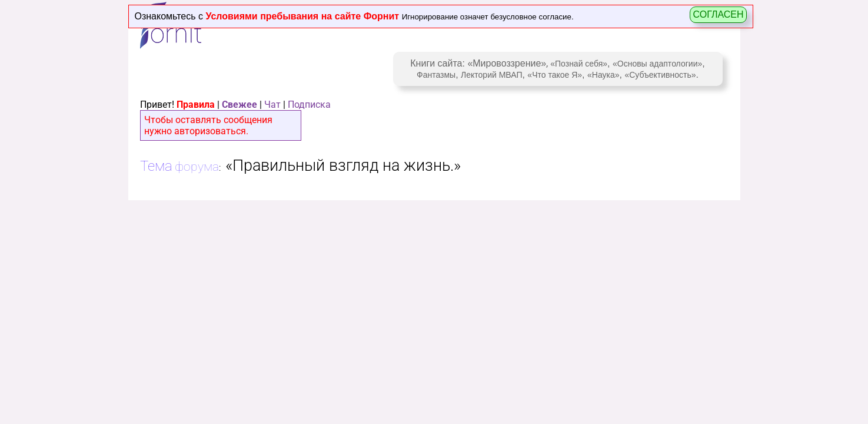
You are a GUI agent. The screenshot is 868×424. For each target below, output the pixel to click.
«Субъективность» (660, 75)
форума (197, 166)
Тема (156, 166)
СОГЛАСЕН (718, 14)
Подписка (309, 105)
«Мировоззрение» (507, 63)
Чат (272, 105)
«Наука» (603, 75)
